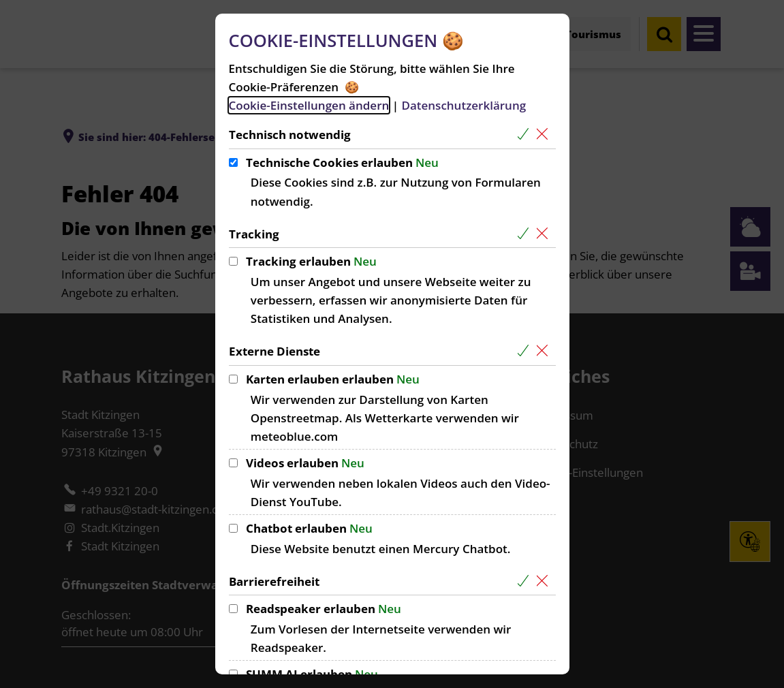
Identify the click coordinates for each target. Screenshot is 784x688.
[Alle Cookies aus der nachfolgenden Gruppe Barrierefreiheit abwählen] (545, 581)
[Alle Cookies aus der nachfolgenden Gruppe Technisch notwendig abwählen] (545, 135)
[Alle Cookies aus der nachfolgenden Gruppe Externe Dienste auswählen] (526, 351)
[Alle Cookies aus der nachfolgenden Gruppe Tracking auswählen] (526, 234)
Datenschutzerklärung (464, 105)
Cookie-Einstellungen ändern (309, 105)
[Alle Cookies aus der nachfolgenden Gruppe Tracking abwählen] (545, 234)
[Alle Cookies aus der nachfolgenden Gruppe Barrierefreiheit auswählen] (526, 581)
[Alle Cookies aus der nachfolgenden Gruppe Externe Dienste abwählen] (545, 351)
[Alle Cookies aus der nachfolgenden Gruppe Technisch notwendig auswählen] (526, 135)
